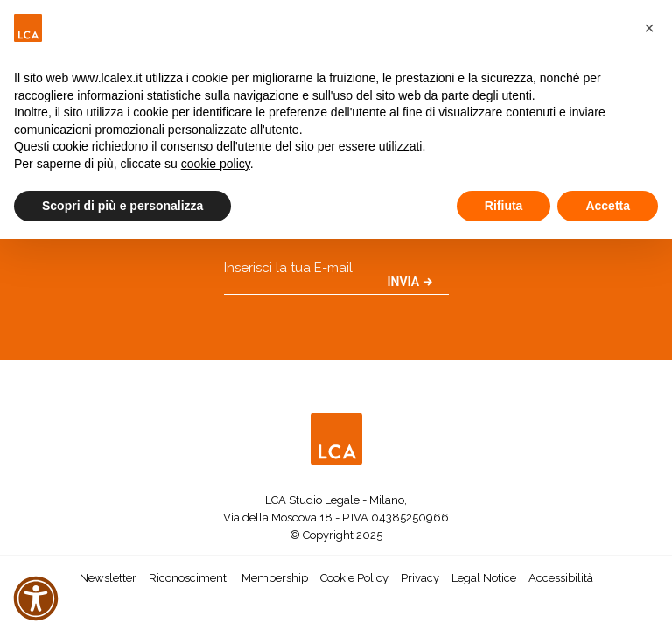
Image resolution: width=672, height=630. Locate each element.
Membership (275, 578)
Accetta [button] (608, 206)
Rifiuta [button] (504, 206)
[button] (649, 28)
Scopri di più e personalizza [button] (122, 206)
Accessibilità (561, 578)
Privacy (420, 578)
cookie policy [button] (216, 164)
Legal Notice (484, 578)
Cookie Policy (354, 578)
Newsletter (108, 578)
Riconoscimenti (189, 578)
